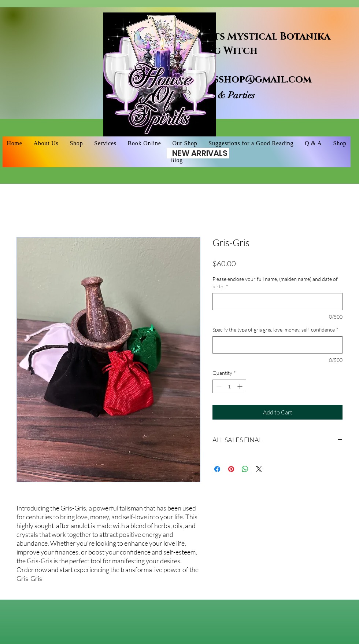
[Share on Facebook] (217, 469)
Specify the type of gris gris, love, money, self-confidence (275, 330)
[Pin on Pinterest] (231, 469)
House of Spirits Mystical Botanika (233, 37)
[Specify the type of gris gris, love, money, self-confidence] (277, 345)
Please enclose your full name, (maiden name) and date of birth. (275, 283)
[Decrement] (218, 386)
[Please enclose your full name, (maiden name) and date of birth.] (277, 302)
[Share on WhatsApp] (245, 469)
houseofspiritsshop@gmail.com (224, 80)
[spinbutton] (229, 386)
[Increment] (240, 386)
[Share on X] (259, 469)
